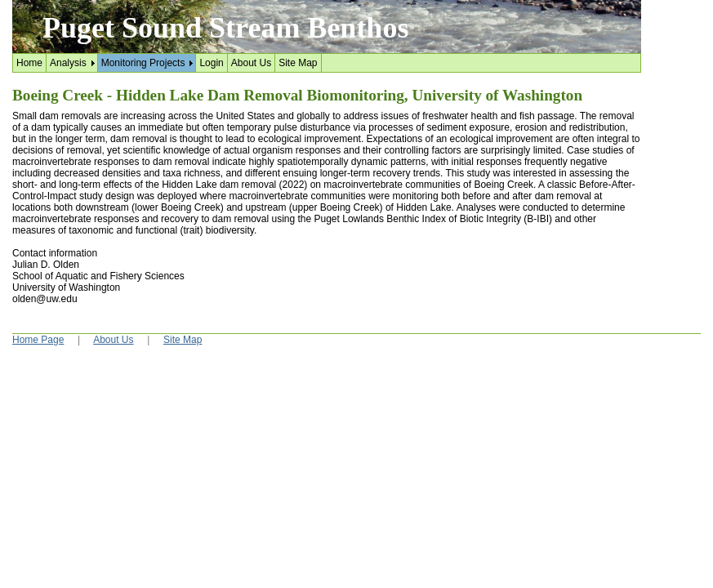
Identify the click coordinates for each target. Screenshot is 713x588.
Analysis (68, 63)
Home (29, 63)
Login (211, 63)
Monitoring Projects (143, 63)
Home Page (38, 340)
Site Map (298, 63)
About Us (251, 63)
